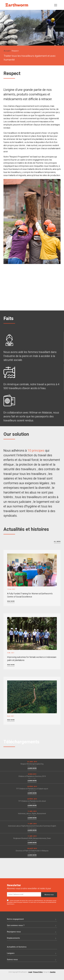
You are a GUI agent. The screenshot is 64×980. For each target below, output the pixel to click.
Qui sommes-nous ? (16, 925)
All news (57, 542)
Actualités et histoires (17, 947)
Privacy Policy (38, 972)
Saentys (53, 972)
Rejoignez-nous (14, 932)
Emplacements (13, 938)
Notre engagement (15, 919)
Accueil (7, 51)
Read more (11, 601)
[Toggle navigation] (56, 5)
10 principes (36, 451)
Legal (30, 972)
